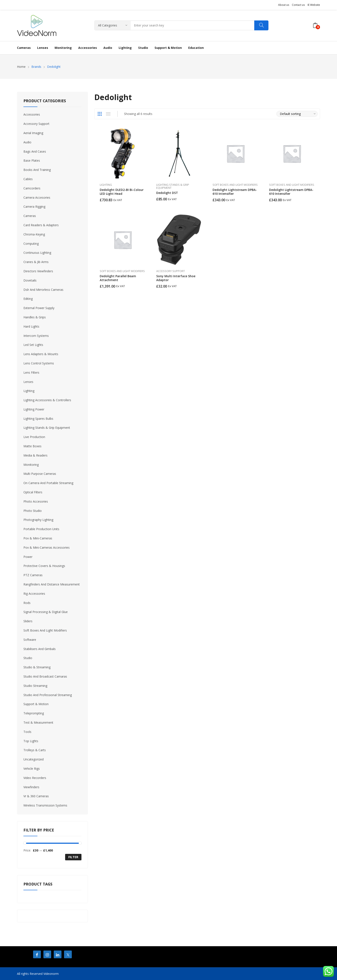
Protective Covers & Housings (44, 566)
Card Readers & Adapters (41, 225)
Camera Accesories (37, 197)
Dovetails (30, 280)
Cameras (30, 216)
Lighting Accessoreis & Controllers (47, 400)
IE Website (314, 5)
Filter (73, 857)
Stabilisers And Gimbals (40, 649)
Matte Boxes (32, 446)
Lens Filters (31, 372)
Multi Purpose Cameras (40, 474)
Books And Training (37, 170)
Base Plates (32, 160)
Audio (27, 142)
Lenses (28, 382)
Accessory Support (171, 271)
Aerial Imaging (33, 133)
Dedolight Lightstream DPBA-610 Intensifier (235, 192)
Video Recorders (35, 778)
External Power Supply (39, 308)
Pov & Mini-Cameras (38, 538)
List (108, 114)
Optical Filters (33, 492)
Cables (28, 179)
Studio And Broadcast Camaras (45, 676)
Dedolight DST (167, 193)
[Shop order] (297, 114)
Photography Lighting (38, 520)
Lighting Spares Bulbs (38, 419)
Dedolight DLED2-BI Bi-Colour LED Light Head (122, 192)
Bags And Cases (35, 151)
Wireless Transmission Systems (45, 805)
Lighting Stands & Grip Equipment (173, 186)
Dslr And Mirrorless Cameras (43, 290)
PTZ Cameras (33, 575)
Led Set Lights (33, 345)
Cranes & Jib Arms (36, 262)
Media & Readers (35, 455)
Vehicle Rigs (32, 769)
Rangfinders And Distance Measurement (52, 584)
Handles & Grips (35, 317)
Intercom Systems (36, 336)
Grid (100, 114)
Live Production (34, 437)
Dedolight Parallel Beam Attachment (118, 278)
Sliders (28, 621)
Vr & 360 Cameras (36, 796)
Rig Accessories (34, 594)
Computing (31, 244)
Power (28, 557)
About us (284, 5)
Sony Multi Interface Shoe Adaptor (176, 278)
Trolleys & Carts (35, 750)
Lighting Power (34, 409)
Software (30, 640)
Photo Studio (33, 511)
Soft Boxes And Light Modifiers (235, 185)
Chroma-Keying (34, 234)
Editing (28, 299)
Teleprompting (34, 713)
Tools (27, 732)
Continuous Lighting (37, 253)
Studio (28, 658)
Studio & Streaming (37, 667)
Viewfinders (31, 787)
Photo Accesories (36, 501)
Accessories (32, 114)
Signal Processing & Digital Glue (46, 612)
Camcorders (32, 188)
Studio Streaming (35, 686)
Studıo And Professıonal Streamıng (48, 695)
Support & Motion (36, 704)
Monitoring (31, 465)
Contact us (298, 5)
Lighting (106, 185)
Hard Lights (31, 326)
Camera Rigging (34, 207)
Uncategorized (34, 759)
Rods (27, 603)
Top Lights (31, 741)
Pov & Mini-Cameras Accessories (47, 547)
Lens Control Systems (39, 363)
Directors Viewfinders (38, 271)
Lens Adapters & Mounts (41, 354)
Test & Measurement (38, 722)
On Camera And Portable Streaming (48, 483)
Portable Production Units (41, 529)
